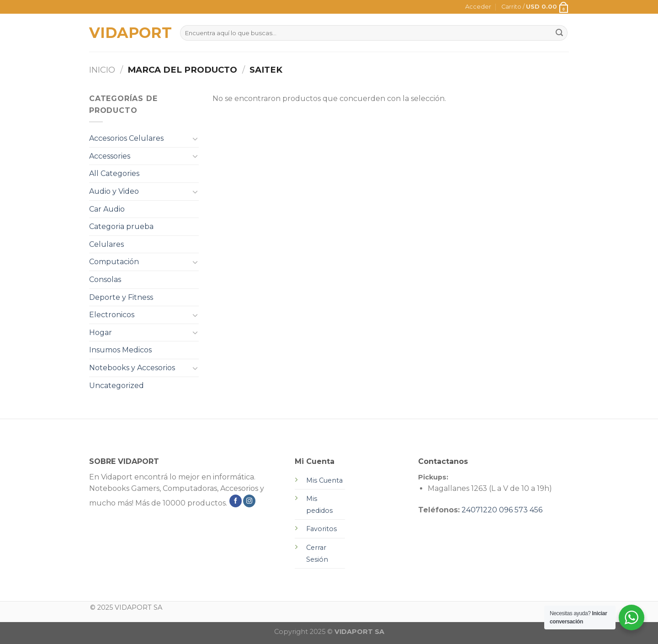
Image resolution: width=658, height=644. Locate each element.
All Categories (114, 173)
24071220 (479, 510)
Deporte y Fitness (121, 297)
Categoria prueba (121, 226)
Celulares (106, 244)
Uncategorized (117, 386)
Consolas (105, 279)
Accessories (110, 156)
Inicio (102, 70)
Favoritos (321, 529)
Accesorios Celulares (126, 138)
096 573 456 (521, 510)
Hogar (101, 333)
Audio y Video (114, 191)
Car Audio (107, 209)
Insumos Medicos (120, 350)
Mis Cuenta (324, 480)
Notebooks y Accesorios (132, 368)
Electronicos (112, 315)
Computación (114, 262)
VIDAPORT (128, 33)
